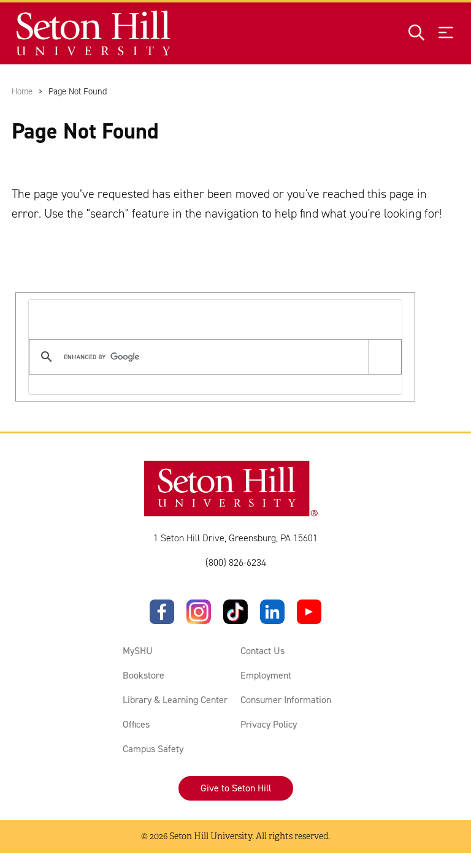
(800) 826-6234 (236, 562)
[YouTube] (309, 612)
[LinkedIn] (272, 612)
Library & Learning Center (175, 700)
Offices (136, 724)
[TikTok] (235, 612)
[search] (213, 357)
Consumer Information (286, 700)
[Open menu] (446, 33)
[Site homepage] (94, 33)
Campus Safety (153, 749)
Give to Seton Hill (236, 788)
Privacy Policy (269, 724)
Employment (266, 675)
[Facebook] (162, 612)
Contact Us (262, 651)
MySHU (138, 651)
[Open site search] (416, 33)
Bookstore (144, 675)
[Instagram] (199, 612)
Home (22, 91)
